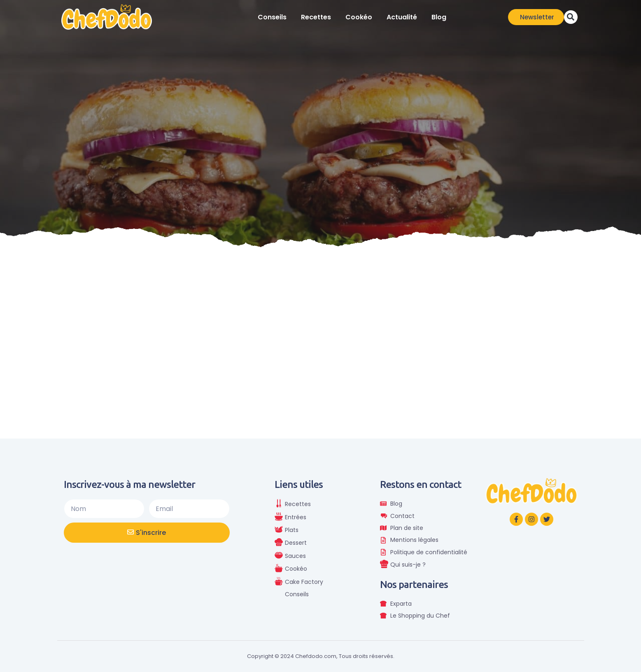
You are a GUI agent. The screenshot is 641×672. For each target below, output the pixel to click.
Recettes (316, 17)
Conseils (272, 17)
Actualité (402, 17)
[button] (571, 17)
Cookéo (359, 17)
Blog (439, 17)
